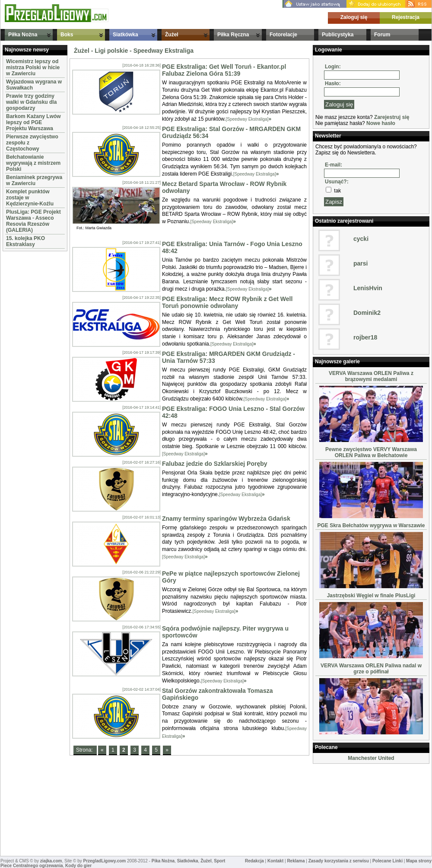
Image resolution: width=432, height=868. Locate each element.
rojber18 (365, 337)
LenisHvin (368, 288)
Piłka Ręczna (233, 35)
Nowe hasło (381, 123)
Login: (333, 67)
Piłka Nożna (23, 35)
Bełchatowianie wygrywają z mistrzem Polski (33, 163)
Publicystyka (338, 35)
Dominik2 (367, 313)
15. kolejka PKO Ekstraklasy (25, 241)
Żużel (172, 35)
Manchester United (371, 758)
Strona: (85, 750)
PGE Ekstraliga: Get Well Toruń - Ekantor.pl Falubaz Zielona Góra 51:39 (224, 70)
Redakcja (254, 861)
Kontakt (275, 861)
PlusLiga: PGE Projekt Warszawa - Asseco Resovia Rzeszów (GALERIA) (33, 221)
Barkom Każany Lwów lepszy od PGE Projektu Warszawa (33, 122)
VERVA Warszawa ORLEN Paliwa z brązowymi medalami (371, 376)
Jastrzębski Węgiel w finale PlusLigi (371, 596)
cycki (361, 239)
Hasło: (333, 83)
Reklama (296, 861)
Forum (382, 35)
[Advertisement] (29, 383)
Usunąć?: (337, 182)
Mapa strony (419, 861)
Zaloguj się (354, 17)
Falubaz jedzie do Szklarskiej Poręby (215, 464)
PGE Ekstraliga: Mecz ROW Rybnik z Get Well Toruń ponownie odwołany (227, 302)
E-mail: (334, 165)
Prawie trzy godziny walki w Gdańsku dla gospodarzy (31, 102)
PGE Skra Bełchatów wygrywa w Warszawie (371, 525)
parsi (361, 263)
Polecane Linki (388, 861)
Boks (67, 35)
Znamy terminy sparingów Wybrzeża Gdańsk (226, 519)
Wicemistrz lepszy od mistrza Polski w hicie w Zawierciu (33, 67)
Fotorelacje (283, 35)
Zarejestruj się (392, 117)
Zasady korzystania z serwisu (339, 861)
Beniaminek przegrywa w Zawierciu (34, 180)
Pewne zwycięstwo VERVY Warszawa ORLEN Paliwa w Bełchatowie (371, 452)
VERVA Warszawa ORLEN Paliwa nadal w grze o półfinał (371, 669)
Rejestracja (406, 17)
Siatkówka (125, 35)
